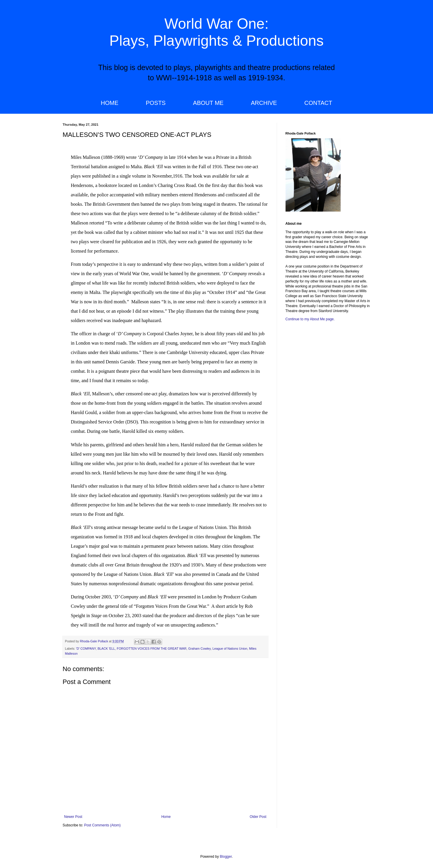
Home (166, 817)
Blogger (226, 857)
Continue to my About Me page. (310, 319)
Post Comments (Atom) (102, 825)
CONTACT (318, 103)
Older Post (258, 817)
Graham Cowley (199, 649)
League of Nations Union (230, 649)
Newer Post (73, 817)
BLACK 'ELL (106, 649)
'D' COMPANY (86, 649)
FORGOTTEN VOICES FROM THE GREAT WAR (152, 649)
